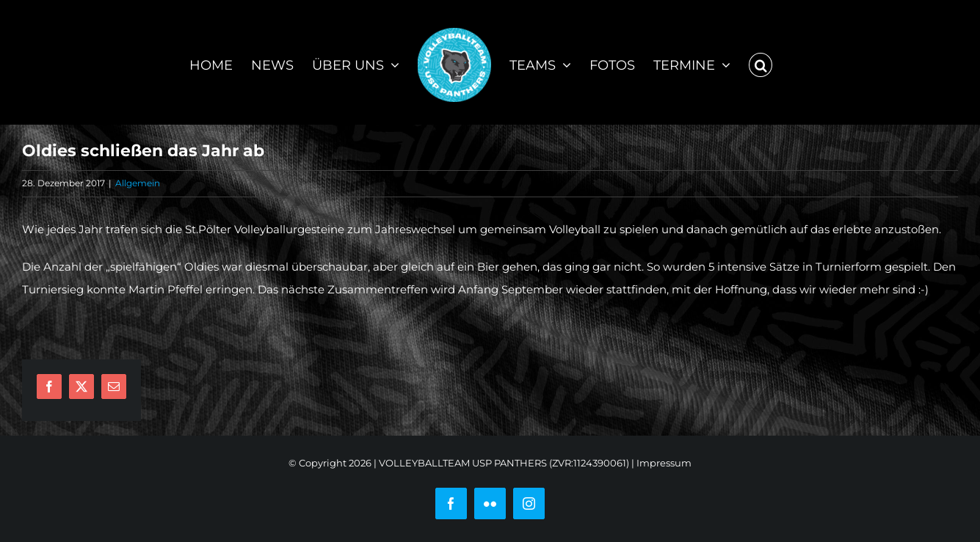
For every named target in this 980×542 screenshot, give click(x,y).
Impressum (664, 463)
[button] (761, 62)
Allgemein (138, 183)
